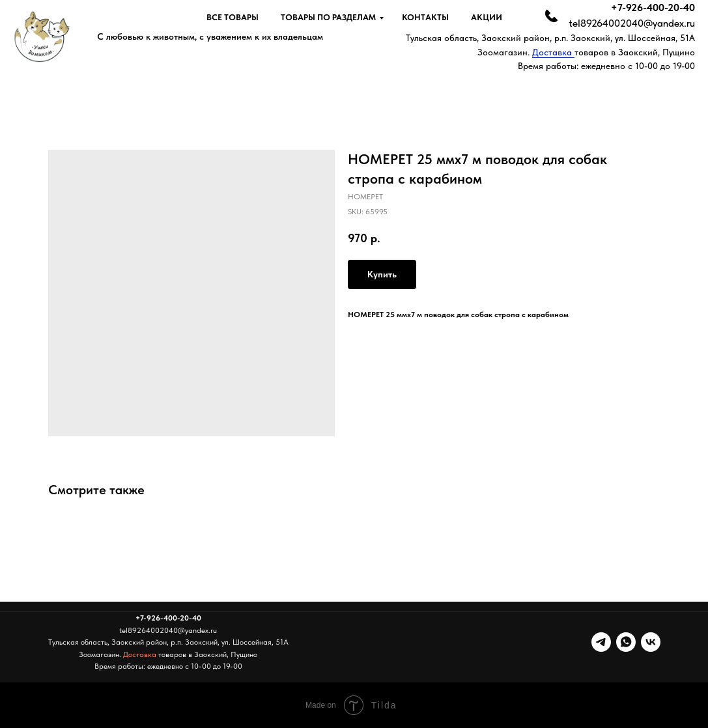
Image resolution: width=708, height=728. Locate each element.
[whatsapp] (626, 642)
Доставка (553, 52)
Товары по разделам (328, 17)
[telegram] (601, 642)
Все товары (233, 17)
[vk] (651, 642)
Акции (487, 17)
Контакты (425, 17)
